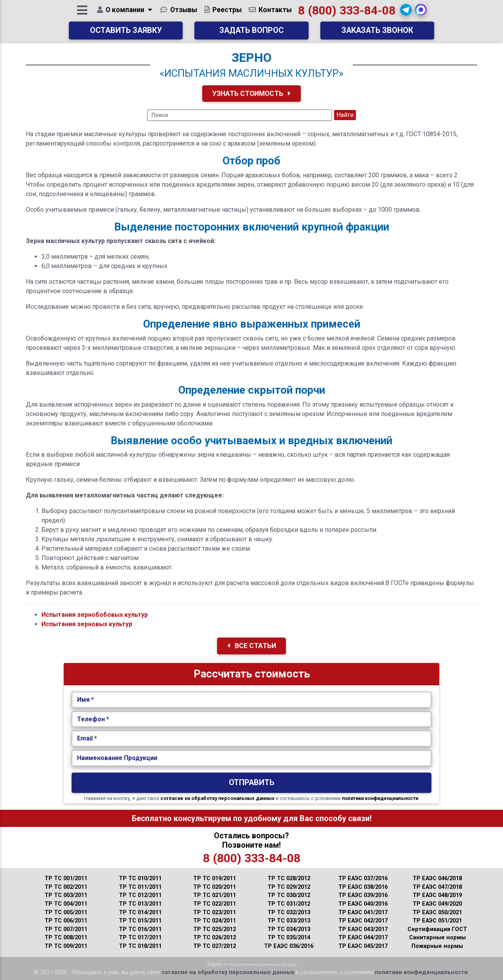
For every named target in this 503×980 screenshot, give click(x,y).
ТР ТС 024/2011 (215, 921)
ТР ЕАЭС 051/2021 (437, 921)
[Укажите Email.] (252, 739)
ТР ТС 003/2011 (66, 895)
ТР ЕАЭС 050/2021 (437, 912)
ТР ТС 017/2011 (140, 938)
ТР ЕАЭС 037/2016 (363, 878)
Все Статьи (252, 646)
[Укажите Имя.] (252, 700)
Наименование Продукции (117, 758)
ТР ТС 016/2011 (140, 929)
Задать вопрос (252, 33)
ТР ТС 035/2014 (289, 938)
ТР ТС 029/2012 (289, 887)
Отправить (252, 783)
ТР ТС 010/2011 (140, 878)
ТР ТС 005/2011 (66, 912)
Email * (87, 738)
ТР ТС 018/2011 (140, 946)
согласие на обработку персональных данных (217, 798)
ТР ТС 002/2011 (66, 887)
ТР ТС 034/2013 (289, 929)
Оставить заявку (126, 33)
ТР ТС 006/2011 (66, 921)
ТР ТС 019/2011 (215, 878)
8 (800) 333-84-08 (347, 14)
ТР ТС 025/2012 (215, 929)
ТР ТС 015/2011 (140, 921)
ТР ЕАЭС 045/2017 (363, 946)
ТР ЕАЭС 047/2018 (437, 887)
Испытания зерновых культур (87, 624)
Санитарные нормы (437, 938)
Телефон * (93, 719)
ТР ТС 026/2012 (215, 938)
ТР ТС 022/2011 (215, 904)
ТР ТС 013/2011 (140, 904)
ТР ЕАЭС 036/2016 (289, 946)
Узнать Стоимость (252, 94)
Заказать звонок (377, 33)
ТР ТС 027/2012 (215, 946)
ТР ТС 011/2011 (140, 887)
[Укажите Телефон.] (252, 719)
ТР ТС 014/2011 (140, 912)
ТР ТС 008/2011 (66, 938)
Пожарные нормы (437, 946)
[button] (406, 13)
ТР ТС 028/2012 (289, 878)
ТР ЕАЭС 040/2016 (363, 904)
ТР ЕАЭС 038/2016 (363, 887)
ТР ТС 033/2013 (289, 921)
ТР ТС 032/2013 (289, 912)
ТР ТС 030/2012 (289, 895)
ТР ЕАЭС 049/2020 (437, 904)
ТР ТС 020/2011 (215, 887)
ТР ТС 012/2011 (140, 895)
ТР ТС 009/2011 (66, 946)
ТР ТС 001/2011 (66, 878)
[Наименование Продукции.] (252, 758)
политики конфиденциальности (380, 798)
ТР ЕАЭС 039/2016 (363, 895)
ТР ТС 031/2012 (289, 904)
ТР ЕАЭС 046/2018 (437, 878)
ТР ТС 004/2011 (66, 904)
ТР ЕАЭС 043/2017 (363, 929)
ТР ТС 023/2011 (215, 912)
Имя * (85, 700)
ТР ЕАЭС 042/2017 (363, 921)
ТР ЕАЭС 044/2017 (363, 938)
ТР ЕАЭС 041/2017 (363, 912)
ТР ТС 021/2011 (215, 895)
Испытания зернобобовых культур (95, 615)
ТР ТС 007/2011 (66, 929)
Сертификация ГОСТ (437, 929)
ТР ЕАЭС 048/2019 (437, 895)
